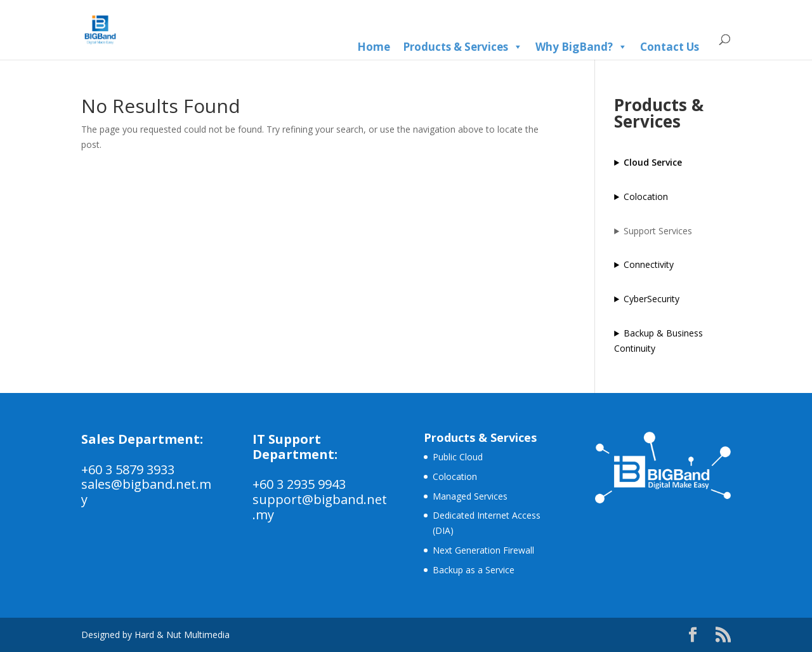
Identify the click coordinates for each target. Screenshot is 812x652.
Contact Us (670, 47)
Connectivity (649, 264)
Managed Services (470, 496)
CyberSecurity (652, 299)
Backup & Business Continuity (658, 341)
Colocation (646, 196)
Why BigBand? (581, 47)
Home (374, 47)
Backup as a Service (474, 570)
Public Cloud (458, 457)
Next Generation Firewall (483, 550)
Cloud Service (653, 162)
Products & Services (463, 47)
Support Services (658, 231)
